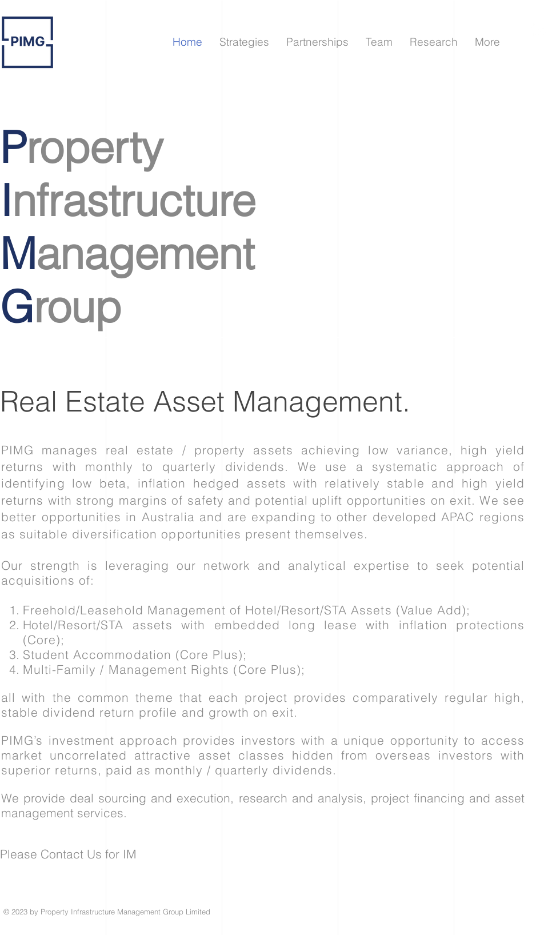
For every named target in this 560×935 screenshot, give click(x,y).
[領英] (539, 30)
